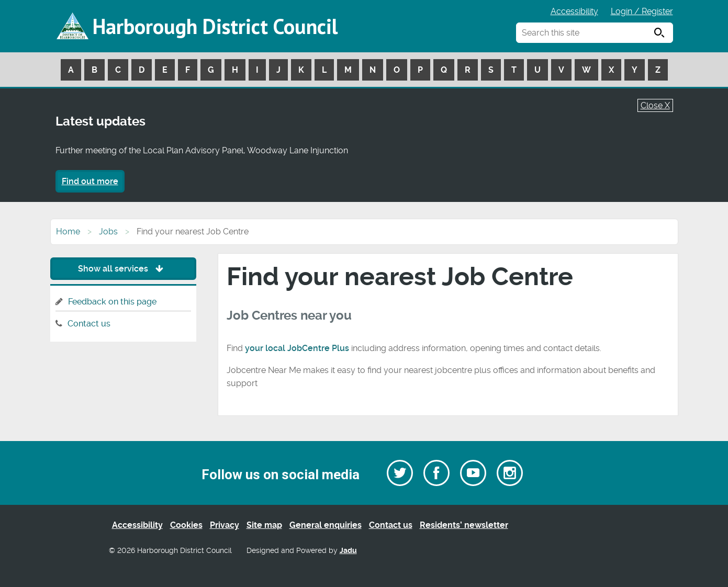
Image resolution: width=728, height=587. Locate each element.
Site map (264, 525)
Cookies (186, 525)
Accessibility (574, 11)
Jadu (348, 551)
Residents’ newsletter (464, 525)
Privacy (225, 525)
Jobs (108, 232)
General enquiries (326, 525)
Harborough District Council (215, 26)
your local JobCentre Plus (297, 348)
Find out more (90, 181)
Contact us (89, 324)
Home (68, 232)
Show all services (123, 269)
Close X (655, 105)
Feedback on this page (112, 302)
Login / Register (642, 11)
